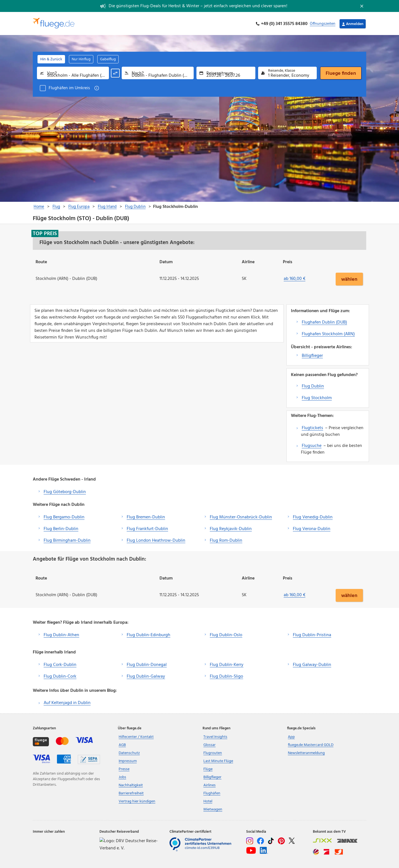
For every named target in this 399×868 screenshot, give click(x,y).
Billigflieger (312, 355)
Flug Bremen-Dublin (146, 516)
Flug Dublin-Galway (146, 676)
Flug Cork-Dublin (60, 664)
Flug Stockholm (317, 397)
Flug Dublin (313, 385)
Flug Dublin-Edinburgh (149, 634)
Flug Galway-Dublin (312, 664)
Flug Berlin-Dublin (61, 528)
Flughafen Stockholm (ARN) (328, 333)
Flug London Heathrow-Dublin (156, 540)
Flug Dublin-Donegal (147, 664)
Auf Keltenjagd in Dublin (67, 702)
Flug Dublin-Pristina (312, 634)
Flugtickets (312, 427)
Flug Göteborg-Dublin (65, 491)
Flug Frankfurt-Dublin (147, 528)
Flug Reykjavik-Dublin (231, 528)
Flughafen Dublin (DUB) (324, 322)
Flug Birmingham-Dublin (67, 540)
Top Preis (45, 233)
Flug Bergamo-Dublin (64, 516)
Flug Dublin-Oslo (226, 634)
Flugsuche (312, 445)
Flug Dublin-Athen (61, 634)
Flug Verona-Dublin (312, 528)
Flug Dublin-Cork (60, 676)
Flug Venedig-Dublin (313, 516)
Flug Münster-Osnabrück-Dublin (241, 516)
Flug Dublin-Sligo (226, 676)
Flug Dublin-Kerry (227, 664)
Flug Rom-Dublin (226, 540)
